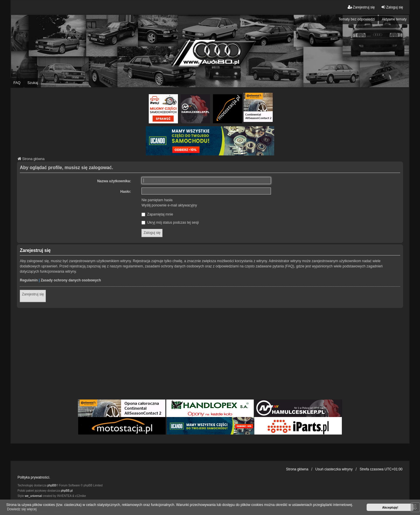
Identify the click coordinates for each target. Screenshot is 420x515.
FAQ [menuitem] (17, 83)
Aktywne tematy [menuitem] (394, 19)
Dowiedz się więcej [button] (22, 509)
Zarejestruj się (33, 294)
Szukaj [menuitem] (33, 83)
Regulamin (29, 280)
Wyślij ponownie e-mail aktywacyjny (169, 205)
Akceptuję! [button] (390, 507)
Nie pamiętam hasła (157, 200)
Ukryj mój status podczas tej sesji (170, 223)
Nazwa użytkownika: (114, 181)
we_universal (33, 496)
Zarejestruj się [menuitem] (361, 7)
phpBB (52, 485)
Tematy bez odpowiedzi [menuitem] (357, 19)
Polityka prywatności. (34, 477)
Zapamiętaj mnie (157, 214)
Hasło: (126, 192)
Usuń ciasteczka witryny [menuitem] (334, 469)
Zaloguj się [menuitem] (392, 7)
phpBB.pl (67, 491)
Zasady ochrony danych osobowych (71, 280)
